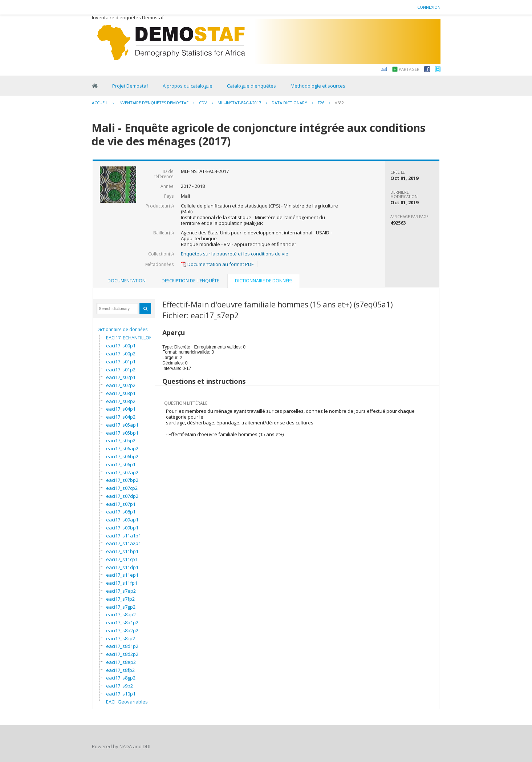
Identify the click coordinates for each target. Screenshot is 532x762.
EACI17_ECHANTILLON (129, 338)
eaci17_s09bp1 (122, 528)
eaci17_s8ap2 (121, 614)
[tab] (127, 281)
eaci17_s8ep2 (121, 662)
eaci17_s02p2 (121, 385)
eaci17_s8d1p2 (122, 646)
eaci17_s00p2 (121, 354)
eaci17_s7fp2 (120, 599)
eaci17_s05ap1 (122, 425)
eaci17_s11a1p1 (123, 536)
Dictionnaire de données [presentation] (264, 281)
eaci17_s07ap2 (122, 472)
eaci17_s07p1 (121, 504)
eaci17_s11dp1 (122, 567)
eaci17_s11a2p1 (123, 543)
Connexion (429, 7)
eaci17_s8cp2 (121, 638)
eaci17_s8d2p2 (122, 654)
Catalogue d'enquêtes (251, 86)
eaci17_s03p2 (121, 401)
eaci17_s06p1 (121, 464)
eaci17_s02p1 (121, 377)
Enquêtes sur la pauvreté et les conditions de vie (235, 254)
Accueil (100, 103)
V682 (339, 103)
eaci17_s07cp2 (122, 488)
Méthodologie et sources (318, 86)
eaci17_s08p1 (121, 512)
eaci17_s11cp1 (122, 559)
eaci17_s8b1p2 (122, 622)
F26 (321, 103)
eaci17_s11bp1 (122, 551)
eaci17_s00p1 (121, 346)
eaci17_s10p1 (121, 694)
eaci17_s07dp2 (122, 496)
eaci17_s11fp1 (122, 583)
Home (95, 86)
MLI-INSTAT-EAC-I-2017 (239, 103)
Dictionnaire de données (122, 329)
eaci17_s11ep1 (122, 575)
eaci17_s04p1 (121, 409)
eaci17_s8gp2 (121, 678)
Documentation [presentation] (127, 281)
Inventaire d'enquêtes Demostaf (153, 103)
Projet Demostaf (130, 86)
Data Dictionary (289, 103)
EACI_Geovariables (127, 702)
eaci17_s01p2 (121, 370)
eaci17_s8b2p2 (122, 630)
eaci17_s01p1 (121, 362)
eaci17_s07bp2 (122, 480)
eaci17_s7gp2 (121, 607)
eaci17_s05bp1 (122, 433)
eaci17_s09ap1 (122, 520)
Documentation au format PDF (217, 264)
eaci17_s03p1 (121, 393)
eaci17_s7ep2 (121, 591)
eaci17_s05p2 (121, 440)
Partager (409, 69)
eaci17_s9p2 (119, 686)
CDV (203, 103)
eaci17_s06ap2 (122, 448)
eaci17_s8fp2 (120, 670)
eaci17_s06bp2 (122, 456)
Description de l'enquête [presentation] (190, 281)
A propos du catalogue (188, 86)
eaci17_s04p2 (121, 417)
